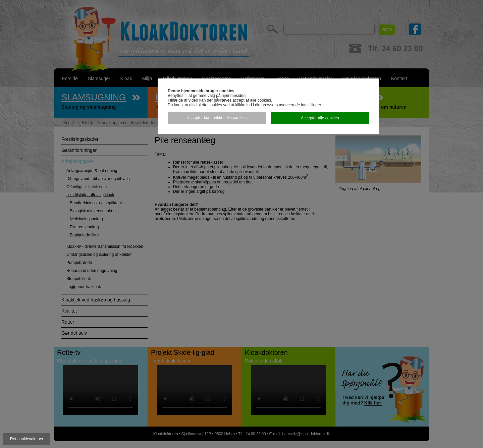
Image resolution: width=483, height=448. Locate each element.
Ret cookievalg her (27, 439)
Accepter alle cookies (320, 118)
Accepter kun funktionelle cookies (217, 118)
